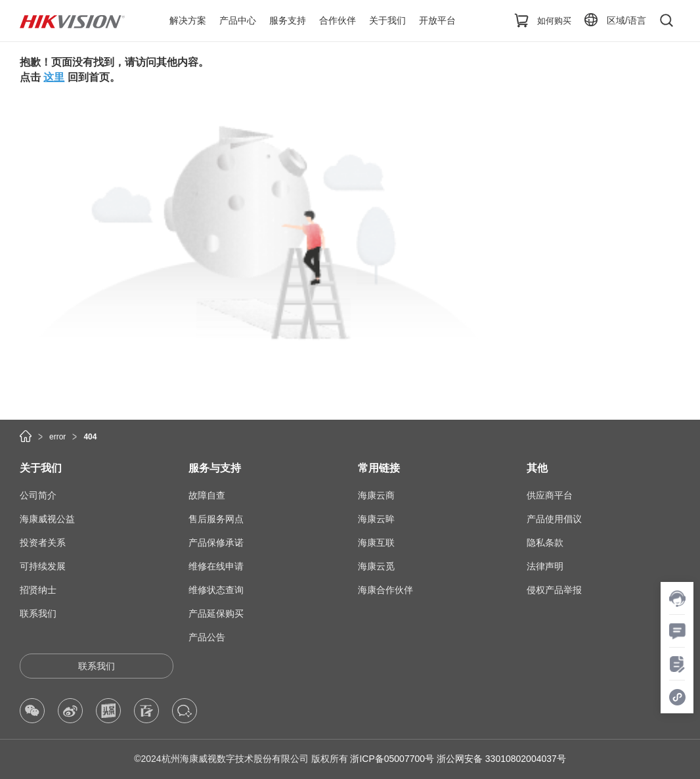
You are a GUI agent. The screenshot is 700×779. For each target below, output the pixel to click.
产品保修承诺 (216, 543)
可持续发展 (43, 566)
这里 (54, 77)
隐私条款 (545, 543)
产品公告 (207, 637)
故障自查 (207, 495)
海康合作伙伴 (385, 590)
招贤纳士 (38, 590)
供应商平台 (550, 495)
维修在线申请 (216, 566)
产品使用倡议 (554, 519)
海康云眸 (376, 519)
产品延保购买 (216, 613)
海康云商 (376, 495)
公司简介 (38, 495)
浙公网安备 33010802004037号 (501, 759)
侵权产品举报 (554, 590)
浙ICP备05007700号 (392, 759)
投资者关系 (43, 543)
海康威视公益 (47, 519)
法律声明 (545, 566)
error (57, 437)
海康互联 (376, 543)
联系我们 (38, 613)
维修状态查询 (216, 590)
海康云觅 (376, 566)
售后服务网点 (216, 519)
